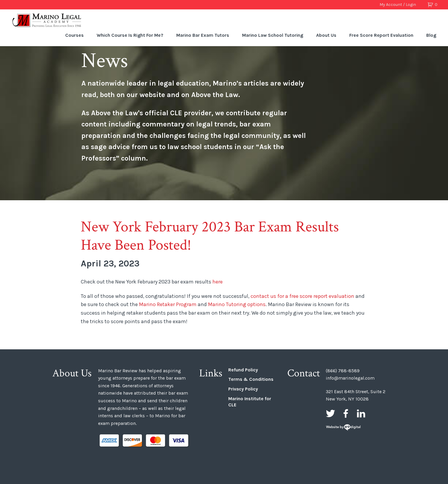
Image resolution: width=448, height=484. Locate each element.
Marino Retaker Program (167, 304)
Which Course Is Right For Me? (130, 35)
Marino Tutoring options (237, 304)
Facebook (346, 413)
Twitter (330, 413)
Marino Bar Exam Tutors (203, 35)
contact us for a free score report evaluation (302, 296)
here (218, 282)
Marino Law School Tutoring (273, 35)
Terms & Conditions (251, 379)
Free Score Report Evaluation (381, 35)
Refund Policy (243, 370)
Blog (431, 35)
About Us (326, 35)
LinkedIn (361, 413)
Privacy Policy (243, 389)
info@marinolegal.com (350, 378)
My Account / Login (398, 5)
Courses (74, 35)
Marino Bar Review (47, 20)
